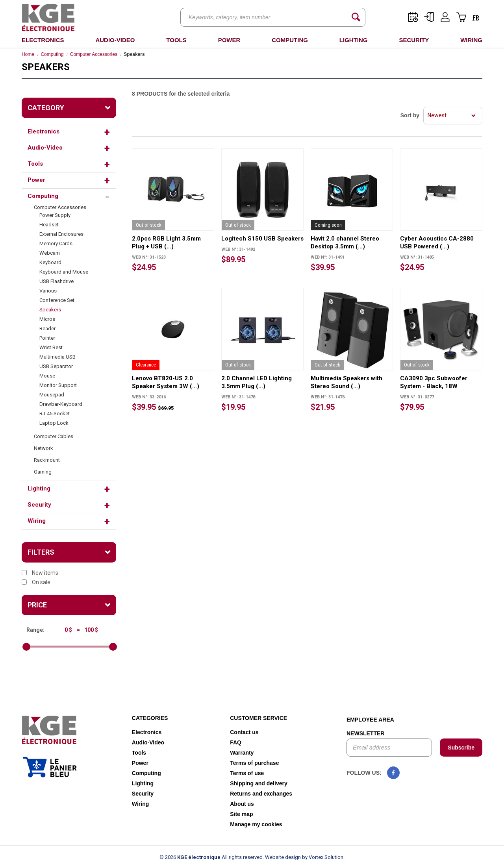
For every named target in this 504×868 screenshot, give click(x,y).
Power (229, 40)
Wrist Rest (51, 347)
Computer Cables (54, 436)
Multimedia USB (57, 357)
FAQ (236, 742)
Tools (176, 40)
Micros (47, 319)
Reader (47, 329)
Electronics (43, 40)
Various (48, 291)
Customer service (258, 718)
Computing (290, 40)
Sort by (410, 115)
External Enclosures (61, 234)
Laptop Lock (54, 423)
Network (44, 448)
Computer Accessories (94, 54)
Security (414, 40)
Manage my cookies (256, 824)
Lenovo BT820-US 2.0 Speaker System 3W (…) (166, 382)
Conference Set (57, 300)
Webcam (50, 253)
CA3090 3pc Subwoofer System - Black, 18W (434, 382)
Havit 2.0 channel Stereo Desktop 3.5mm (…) (345, 242)
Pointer (47, 338)
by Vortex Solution (323, 857)
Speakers (50, 310)
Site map (241, 814)
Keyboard (50, 262)
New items (40, 573)
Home (28, 54)
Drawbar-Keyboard (61, 404)
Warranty (242, 753)
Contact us (244, 732)
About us (242, 804)
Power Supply (55, 215)
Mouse (47, 376)
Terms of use (247, 773)
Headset (49, 225)
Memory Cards (56, 243)
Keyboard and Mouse (64, 272)
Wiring (471, 40)
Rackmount (47, 460)
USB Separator (56, 366)
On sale (36, 582)
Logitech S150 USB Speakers (262, 239)
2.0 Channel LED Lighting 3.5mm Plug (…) (257, 382)
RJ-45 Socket (55, 414)
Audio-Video (115, 40)
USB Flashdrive (57, 281)
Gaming (43, 472)
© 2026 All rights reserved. (212, 857)
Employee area (370, 720)
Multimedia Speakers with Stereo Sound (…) (346, 382)
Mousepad (52, 395)
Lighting (354, 40)
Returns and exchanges (261, 794)
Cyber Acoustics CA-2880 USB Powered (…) (437, 242)
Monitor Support (58, 385)
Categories (150, 718)
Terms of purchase (254, 763)
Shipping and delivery (258, 783)
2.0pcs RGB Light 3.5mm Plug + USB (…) (166, 242)
